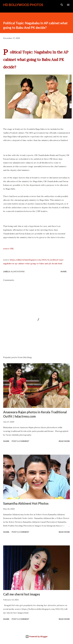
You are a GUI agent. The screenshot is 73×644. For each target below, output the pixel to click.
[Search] (62, 5)
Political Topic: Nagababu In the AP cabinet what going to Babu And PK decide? (36, 60)
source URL (9, 249)
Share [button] (64, 271)
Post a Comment (20, 441)
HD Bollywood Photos (23, 5)
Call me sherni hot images (22, 594)
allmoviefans (18, 271)
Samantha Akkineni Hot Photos (26, 503)
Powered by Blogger (37, 636)
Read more (64, 441)
